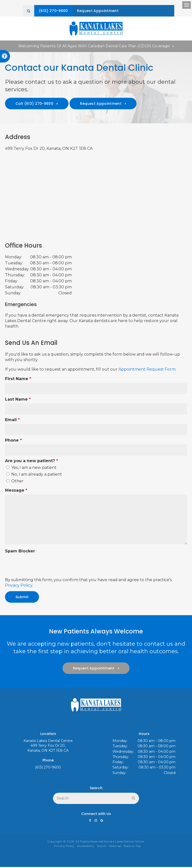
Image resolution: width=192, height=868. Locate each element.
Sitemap (115, 847)
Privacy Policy (19, 586)
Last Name (18, 400)
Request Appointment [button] (125, 11)
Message (16, 491)
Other (15, 482)
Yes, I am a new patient (31, 469)
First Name (18, 380)
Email (12, 421)
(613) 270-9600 (77, 11)
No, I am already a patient (34, 475)
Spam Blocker (20, 552)
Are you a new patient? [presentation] (31, 462)
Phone (13, 441)
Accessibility (86, 847)
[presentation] (34, 564)
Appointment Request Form (146, 370)
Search (102, 847)
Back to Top (132, 847)
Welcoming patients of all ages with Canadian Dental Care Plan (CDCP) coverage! (94, 47)
